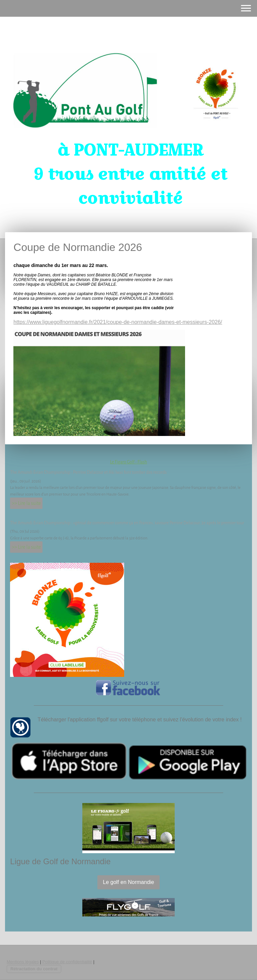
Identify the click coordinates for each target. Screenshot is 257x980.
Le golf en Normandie (129, 882)
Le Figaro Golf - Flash (129, 462)
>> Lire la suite (26, 503)
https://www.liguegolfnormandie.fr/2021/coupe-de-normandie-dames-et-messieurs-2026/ (118, 322)
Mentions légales (23, 962)
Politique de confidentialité (67, 962)
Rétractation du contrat (34, 969)
